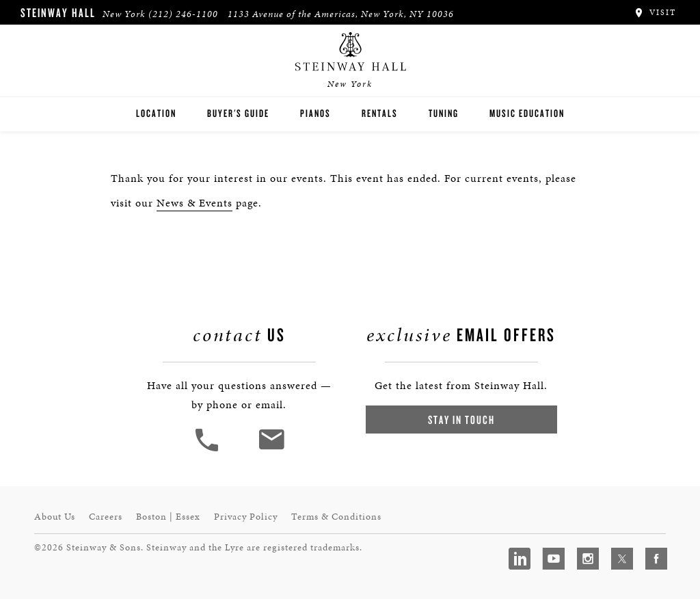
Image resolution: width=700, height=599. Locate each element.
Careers (106, 517)
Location (156, 113)
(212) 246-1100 (183, 14)
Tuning (444, 113)
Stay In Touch (461, 420)
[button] (208, 450)
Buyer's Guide (238, 113)
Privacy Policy (246, 517)
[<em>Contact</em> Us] (271, 450)
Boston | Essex (168, 517)
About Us (55, 517)
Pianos (315, 113)
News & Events (194, 203)
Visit (655, 12)
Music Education (527, 113)
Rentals (380, 113)
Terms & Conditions (336, 517)
